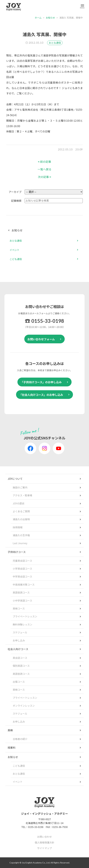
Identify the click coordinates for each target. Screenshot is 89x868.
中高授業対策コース (24, 585)
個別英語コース (21, 666)
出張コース (19, 682)
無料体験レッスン (22, 624)
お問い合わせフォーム (41, 339)
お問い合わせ (44, 837)
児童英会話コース (22, 561)
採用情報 (18, 527)
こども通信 (16, 259)
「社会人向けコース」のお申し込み (41, 395)
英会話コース (20, 658)
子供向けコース (17, 552)
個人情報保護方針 (44, 842)
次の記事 (45, 177)
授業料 (12, 747)
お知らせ (50, 18)
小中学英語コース (22, 600)
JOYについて (15, 479)
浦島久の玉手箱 (21, 535)
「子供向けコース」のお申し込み (41, 382)
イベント (15, 250)
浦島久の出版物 (21, 519)
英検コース (19, 608)
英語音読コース (21, 592)
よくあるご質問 (21, 511)
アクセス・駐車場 (22, 495)
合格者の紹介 (20, 739)
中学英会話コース (22, 576)
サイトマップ (44, 848)
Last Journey (20, 543)
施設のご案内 (20, 487)
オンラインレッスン (24, 706)
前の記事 (45, 162)
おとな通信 (55, 43)
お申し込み (19, 640)
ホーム (38, 18)
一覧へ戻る (44, 169)
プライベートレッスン (25, 616)
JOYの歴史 (19, 503)
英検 (10, 730)
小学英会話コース (22, 569)
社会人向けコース (18, 649)
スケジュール (20, 632)
